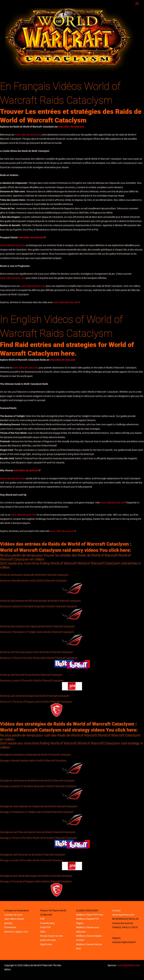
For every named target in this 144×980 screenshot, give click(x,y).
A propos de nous (13, 915)
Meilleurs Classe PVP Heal (90, 915)
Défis (43, 932)
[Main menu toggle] (137, 4)
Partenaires (10, 927)
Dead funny (46, 944)
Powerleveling (47, 923)
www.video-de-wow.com (71, 127)
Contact (116, 911)
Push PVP (45, 927)
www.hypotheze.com (123, 915)
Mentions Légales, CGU (16, 932)
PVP (43, 919)
